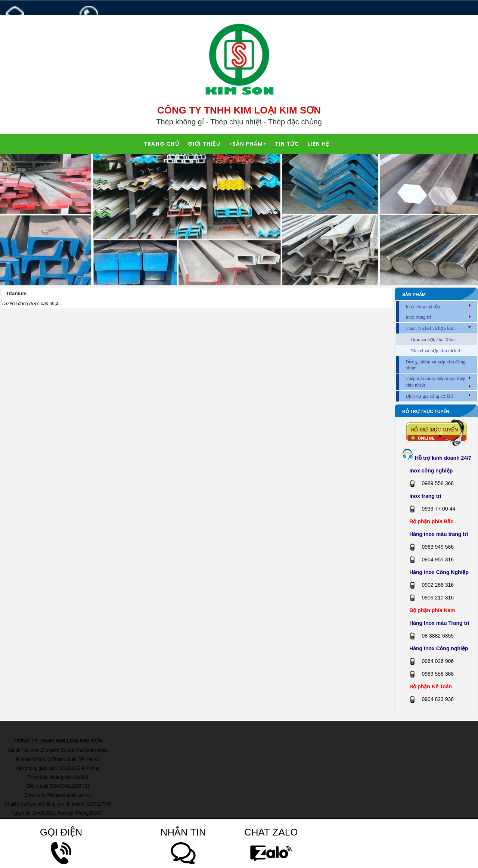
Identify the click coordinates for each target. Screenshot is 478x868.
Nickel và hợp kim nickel (435, 351)
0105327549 (99, 804)
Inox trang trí (418, 317)
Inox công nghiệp (423, 306)
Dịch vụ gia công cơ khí (429, 396)
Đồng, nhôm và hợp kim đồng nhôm (436, 365)
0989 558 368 (113, 23)
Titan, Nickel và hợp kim (430, 328)
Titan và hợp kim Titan (433, 339)
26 (87, 786)
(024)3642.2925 (66, 786)
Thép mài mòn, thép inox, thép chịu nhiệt (435, 382)
